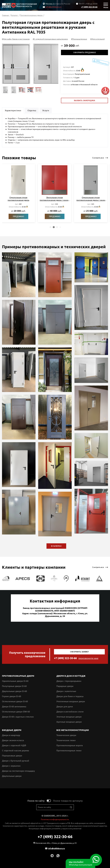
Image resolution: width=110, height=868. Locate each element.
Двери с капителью (66, 691)
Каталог (15, 15)
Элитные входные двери (69, 717)
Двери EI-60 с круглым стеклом (18, 717)
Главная (6, 15)
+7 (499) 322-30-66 (89, 7)
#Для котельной (98, 39)
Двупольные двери (12, 776)
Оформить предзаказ (85, 52)
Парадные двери (65, 686)
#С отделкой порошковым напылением (51, 39)
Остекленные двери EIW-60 (16, 712)
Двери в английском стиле (70, 712)
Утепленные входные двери (71, 701)
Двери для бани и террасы (70, 696)
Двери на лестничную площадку (18, 771)
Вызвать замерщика (85, 100)
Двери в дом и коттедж (71, 676)
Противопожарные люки (69, 750)
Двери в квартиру (11, 735)
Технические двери (66, 735)
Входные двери (12, 730)
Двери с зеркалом (11, 766)
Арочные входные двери (69, 722)
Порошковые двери (12, 756)
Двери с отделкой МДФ (14, 745)
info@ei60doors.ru (52, 7)
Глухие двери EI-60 (12, 696)
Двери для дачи (65, 706)
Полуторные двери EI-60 (14, 686)
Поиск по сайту (36, 801)
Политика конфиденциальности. (55, 819)
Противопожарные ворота (70, 745)
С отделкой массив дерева (15, 750)
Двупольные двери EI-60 (14, 691)
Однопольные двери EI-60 (15, 681)
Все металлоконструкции (73, 730)
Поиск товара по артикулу (68, 801)
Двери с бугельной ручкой (16, 761)
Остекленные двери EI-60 (15, 701)
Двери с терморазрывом (69, 681)
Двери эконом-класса (13, 740)
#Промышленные (79, 39)
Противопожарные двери (31, 15)
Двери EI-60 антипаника (14, 706)
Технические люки (66, 740)
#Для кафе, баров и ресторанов (16, 39)
